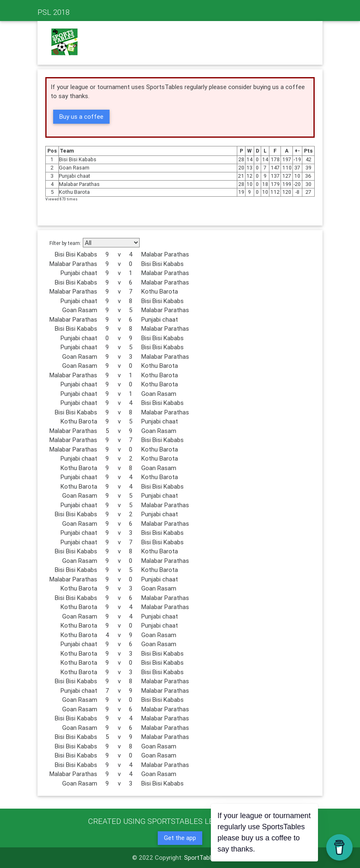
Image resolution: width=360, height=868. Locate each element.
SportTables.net (206, 857)
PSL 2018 (54, 12)
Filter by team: (65, 243)
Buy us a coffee (81, 116)
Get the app (180, 838)
